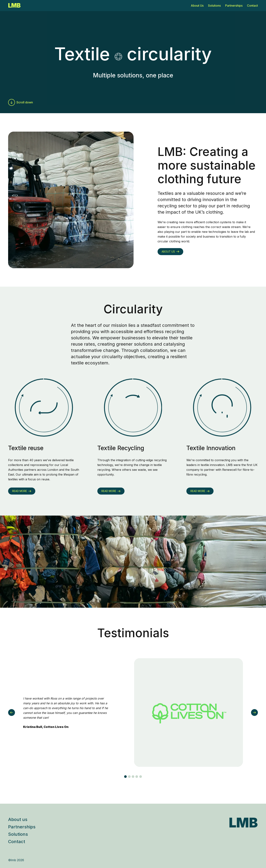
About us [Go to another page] (170, 252)
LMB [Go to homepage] (14, 6)
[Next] (254, 713)
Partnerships (234, 6)
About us (18, 819)
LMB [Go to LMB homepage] (243, 823)
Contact (252, 6)
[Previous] (12, 713)
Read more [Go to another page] (22, 491)
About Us (197, 6)
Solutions (214, 6)
